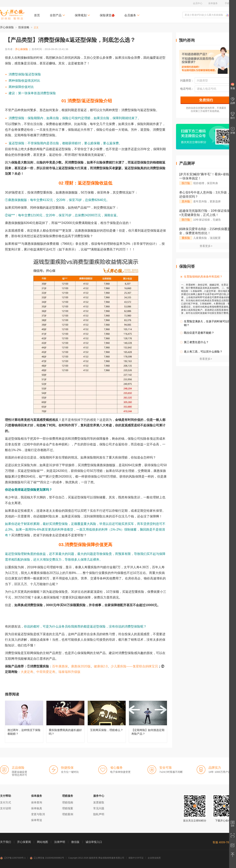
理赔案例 (68, 814)
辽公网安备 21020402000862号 (47, 858)
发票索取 (99, 802)
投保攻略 (24, 27)
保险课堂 (107, 15)
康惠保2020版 (81, 666)
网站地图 (42, 842)
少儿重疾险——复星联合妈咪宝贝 (134, 666)
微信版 (75, 842)
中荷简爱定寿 (46, 672)
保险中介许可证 (136, 858)
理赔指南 (68, 802)
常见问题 (99, 808)
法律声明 (60, 842)
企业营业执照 (154, 858)
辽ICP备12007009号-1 (13, 858)
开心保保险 (7, 27)
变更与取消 (38, 814)
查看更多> (206, 246)
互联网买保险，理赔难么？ (107, 722)
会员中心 (198, 3)
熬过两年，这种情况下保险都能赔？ (24, 722)
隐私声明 (99, 814)
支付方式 (6, 802)
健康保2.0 (101, 666)
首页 (37, 15)
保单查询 (37, 802)
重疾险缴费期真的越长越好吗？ (65, 722)
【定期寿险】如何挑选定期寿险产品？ (148, 722)
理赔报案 (68, 808)
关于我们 (6, 842)
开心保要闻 (24, 842)
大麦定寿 (27, 672)
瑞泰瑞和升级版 (69, 672)
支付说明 (6, 808)
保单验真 (37, 808)
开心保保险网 (12, 15)
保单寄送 (37, 820)
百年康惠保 (60, 666)
